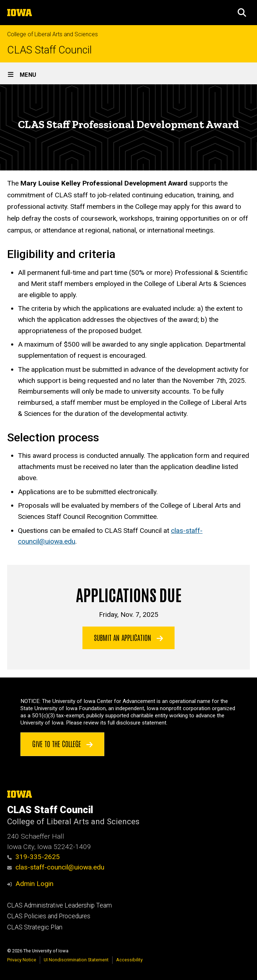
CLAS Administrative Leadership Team (60, 905)
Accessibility (129, 960)
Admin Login (34, 884)
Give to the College (63, 744)
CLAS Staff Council (49, 50)
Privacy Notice (22, 960)
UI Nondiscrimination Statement (76, 960)
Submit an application (128, 637)
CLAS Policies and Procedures (49, 916)
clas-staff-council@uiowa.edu (56, 867)
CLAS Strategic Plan (35, 927)
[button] (242, 13)
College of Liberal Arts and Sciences (53, 34)
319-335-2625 (34, 857)
